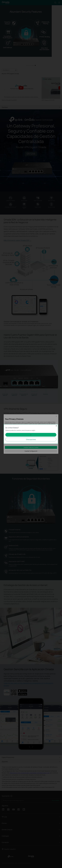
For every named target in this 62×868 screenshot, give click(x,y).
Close (56, 426)
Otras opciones (31, 439)
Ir (31, 435)
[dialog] (31, 434)
